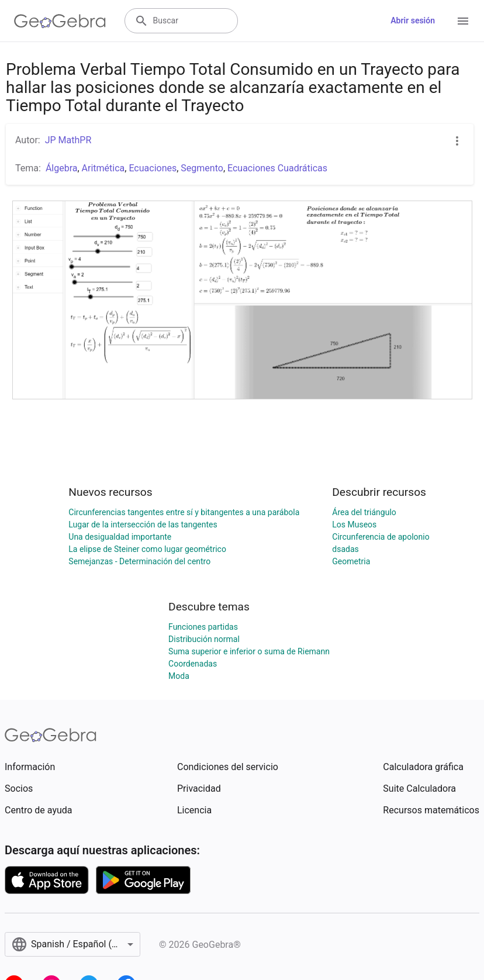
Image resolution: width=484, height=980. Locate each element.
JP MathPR (68, 140)
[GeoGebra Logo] (60, 21)
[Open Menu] (463, 21)
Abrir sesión (413, 20)
